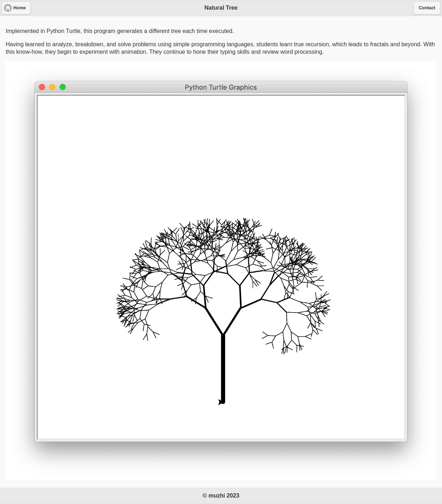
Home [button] (20, 8)
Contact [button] (427, 8)
